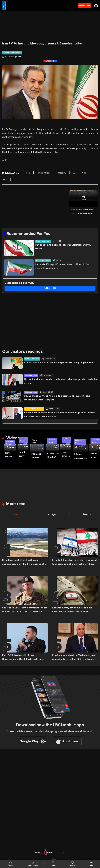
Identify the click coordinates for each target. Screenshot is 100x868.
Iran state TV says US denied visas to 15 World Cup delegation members (63, 266)
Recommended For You (29, 234)
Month (87, 515)
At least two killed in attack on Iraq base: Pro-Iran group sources (59, 363)
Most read (16, 504)
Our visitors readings (22, 352)
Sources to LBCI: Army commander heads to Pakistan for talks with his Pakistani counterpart (25, 610)
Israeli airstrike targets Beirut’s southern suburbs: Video (67, 455)
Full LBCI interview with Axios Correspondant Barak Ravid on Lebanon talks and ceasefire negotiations (24, 658)
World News (35, 441)
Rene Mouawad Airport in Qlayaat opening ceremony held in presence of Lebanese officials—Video (11, 455)
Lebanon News (31, 376)
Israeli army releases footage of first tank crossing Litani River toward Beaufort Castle (24, 455)
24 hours (15, 515)
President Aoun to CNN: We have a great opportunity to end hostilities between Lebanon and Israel (74, 658)
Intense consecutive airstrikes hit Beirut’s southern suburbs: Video (81, 457)
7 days (52, 515)
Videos (13, 438)
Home (11, 864)
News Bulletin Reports (34, 409)
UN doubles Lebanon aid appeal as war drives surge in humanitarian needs (61, 381)
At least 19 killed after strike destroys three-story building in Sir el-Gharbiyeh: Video (53, 456)
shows (72, 864)
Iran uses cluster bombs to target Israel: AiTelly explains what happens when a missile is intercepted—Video (38, 456)
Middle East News (43, 241)
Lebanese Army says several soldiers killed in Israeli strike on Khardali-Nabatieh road (72, 610)
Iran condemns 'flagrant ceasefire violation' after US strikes (63, 247)
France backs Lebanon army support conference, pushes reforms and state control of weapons (60, 415)
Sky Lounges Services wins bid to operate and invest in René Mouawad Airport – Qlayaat (57, 398)
